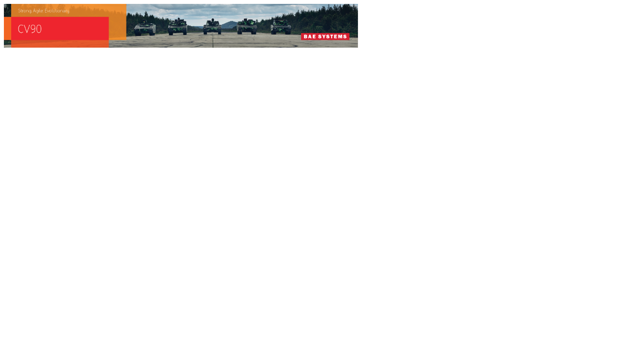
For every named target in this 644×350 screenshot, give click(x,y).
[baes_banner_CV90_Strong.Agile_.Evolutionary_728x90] (181, 45)
